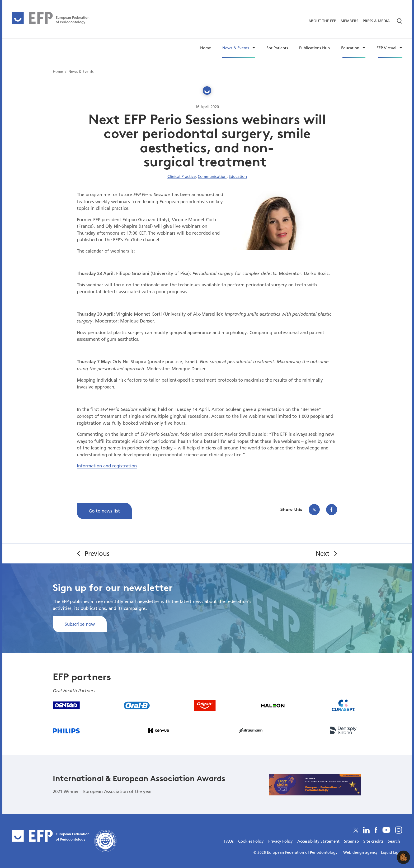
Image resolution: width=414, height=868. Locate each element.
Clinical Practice (182, 176)
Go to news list (104, 511)
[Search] (397, 21)
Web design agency (361, 852)
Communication (212, 176)
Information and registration (107, 466)
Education (238, 176)
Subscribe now (80, 624)
